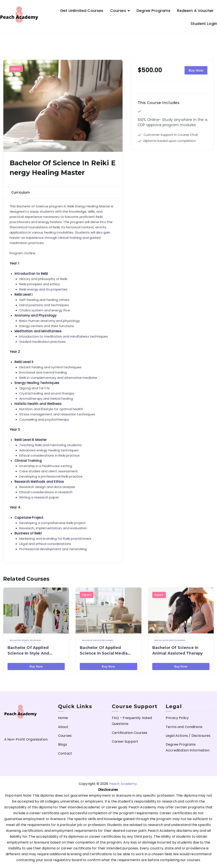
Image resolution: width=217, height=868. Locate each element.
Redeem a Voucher (195, 11)
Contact (65, 753)
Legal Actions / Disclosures (188, 736)
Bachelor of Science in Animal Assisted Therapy (178, 650)
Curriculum (21, 192)
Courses (118, 11)
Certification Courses (130, 733)
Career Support (125, 742)
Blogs (63, 744)
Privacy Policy (177, 718)
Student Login (204, 24)
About (63, 727)
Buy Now (196, 70)
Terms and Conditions (184, 727)
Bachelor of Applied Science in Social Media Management (104, 651)
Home (63, 718)
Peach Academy (123, 784)
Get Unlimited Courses (82, 11)
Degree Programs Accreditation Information (188, 747)
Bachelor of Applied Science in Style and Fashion (28, 651)
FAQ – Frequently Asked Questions (132, 721)
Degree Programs (153, 11)
